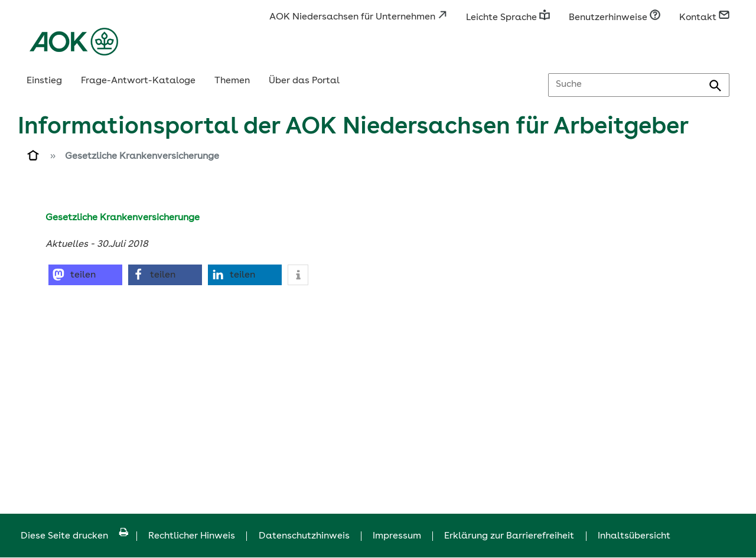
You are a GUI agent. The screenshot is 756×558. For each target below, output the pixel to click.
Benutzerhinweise (615, 18)
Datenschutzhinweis (304, 536)
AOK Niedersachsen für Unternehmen (358, 17)
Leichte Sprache (508, 18)
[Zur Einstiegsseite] (34, 158)
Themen (232, 81)
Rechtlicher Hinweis (192, 536)
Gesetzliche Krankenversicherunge (142, 156)
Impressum (397, 536)
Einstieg (44, 81)
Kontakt (704, 18)
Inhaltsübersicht (634, 536)
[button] (85, 275)
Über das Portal (304, 81)
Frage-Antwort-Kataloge (138, 81)
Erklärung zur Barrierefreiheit (509, 536)
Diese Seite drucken (74, 536)
